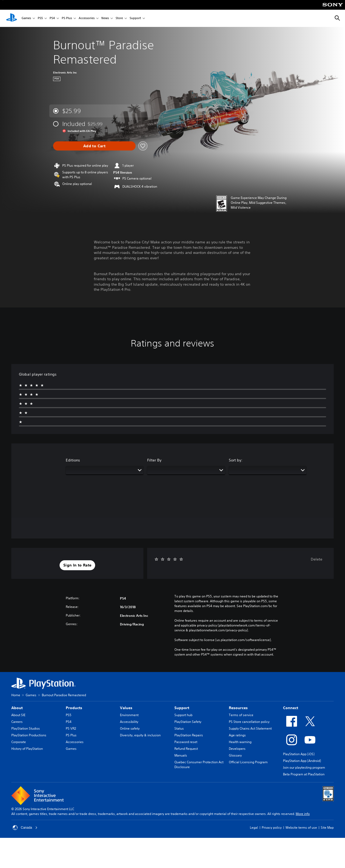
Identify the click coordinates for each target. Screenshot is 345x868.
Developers (237, 749)
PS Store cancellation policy (249, 722)
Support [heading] (182, 708)
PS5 (40, 18)
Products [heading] (74, 708)
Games (26, 18)
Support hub (183, 715)
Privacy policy (272, 827)
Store (119, 18)
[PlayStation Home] (12, 18)
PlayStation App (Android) (302, 761)
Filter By (154, 460)
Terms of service (241, 715)
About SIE (18, 715)
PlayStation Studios (26, 728)
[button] (77, 565)
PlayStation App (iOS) (299, 754)
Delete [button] (317, 559)
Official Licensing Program (248, 762)
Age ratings (237, 735)
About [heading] (17, 708)
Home (16, 695)
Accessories (87, 18)
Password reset (186, 742)
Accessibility (129, 722)
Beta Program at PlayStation (304, 774)
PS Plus (67, 18)
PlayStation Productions (29, 735)
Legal (254, 827)
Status (179, 728)
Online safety (130, 728)
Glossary (235, 755)
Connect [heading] (291, 708)
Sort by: (236, 460)
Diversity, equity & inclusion (140, 735)
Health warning (240, 742)
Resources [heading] (238, 708)
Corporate (19, 742)
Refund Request (186, 749)
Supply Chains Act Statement (250, 728)
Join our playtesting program (304, 767)
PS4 (52, 18)
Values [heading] (126, 708)
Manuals (181, 755)
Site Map (327, 827)
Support (135, 18)
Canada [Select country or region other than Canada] (25, 828)
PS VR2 (71, 728)
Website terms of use (301, 827)
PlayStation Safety (188, 722)
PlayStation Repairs (189, 735)
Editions (73, 460)
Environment (129, 715)
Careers (17, 722)
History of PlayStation (27, 749)
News (105, 18)
